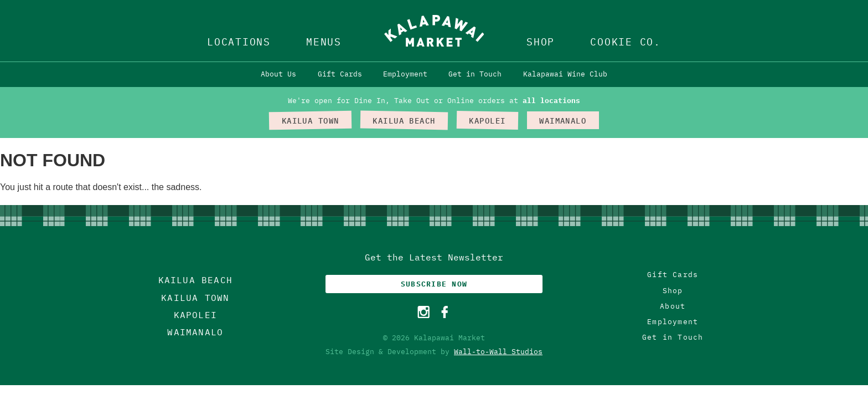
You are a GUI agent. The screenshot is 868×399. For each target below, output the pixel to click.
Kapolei (195, 315)
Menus (324, 42)
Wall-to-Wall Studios (498, 352)
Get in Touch (475, 74)
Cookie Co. (626, 42)
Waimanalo (195, 332)
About (673, 306)
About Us (278, 74)
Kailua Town (195, 298)
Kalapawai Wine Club (565, 74)
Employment (405, 74)
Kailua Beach (195, 280)
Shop (541, 42)
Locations (239, 42)
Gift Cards (340, 74)
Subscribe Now (434, 284)
